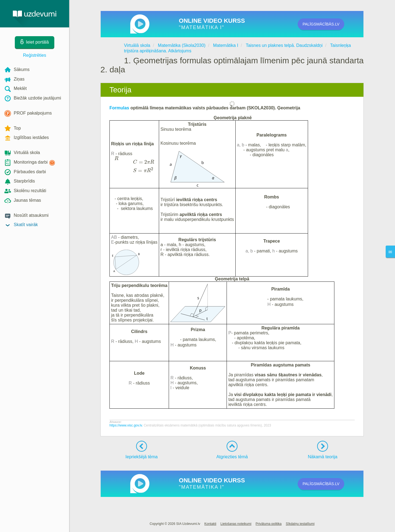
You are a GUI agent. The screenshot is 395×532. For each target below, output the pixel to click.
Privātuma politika (269, 524)
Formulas (120, 108)
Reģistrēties (35, 55)
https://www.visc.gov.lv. (127, 425)
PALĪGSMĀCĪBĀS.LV (329, 24)
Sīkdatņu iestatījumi (300, 524)
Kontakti (210, 524)
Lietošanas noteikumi (236, 524)
